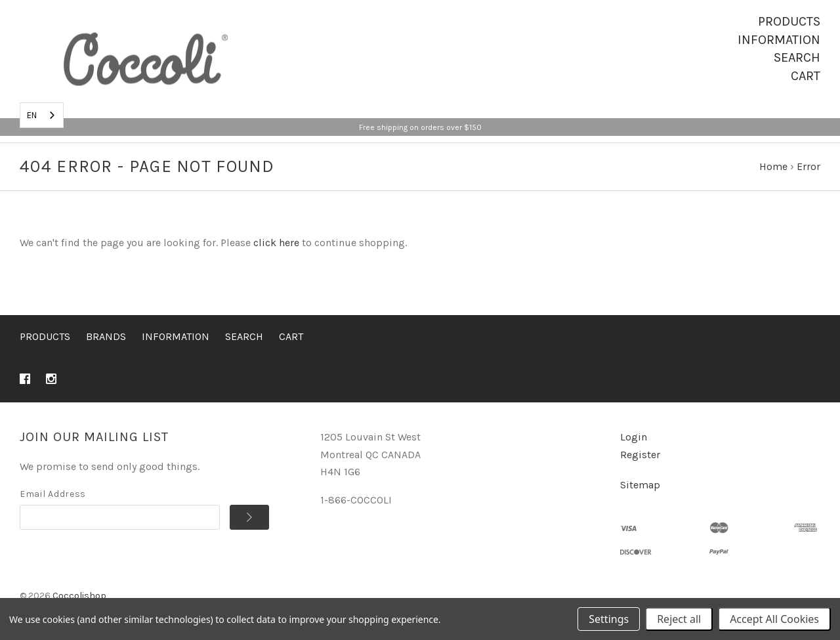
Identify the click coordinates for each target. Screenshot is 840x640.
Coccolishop (79, 596)
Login (634, 437)
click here (276, 243)
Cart (806, 76)
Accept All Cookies (774, 619)
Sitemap (640, 485)
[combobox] (42, 115)
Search (797, 57)
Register (640, 455)
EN (32, 115)
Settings (609, 619)
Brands (106, 336)
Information (779, 40)
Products (789, 21)
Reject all (679, 619)
